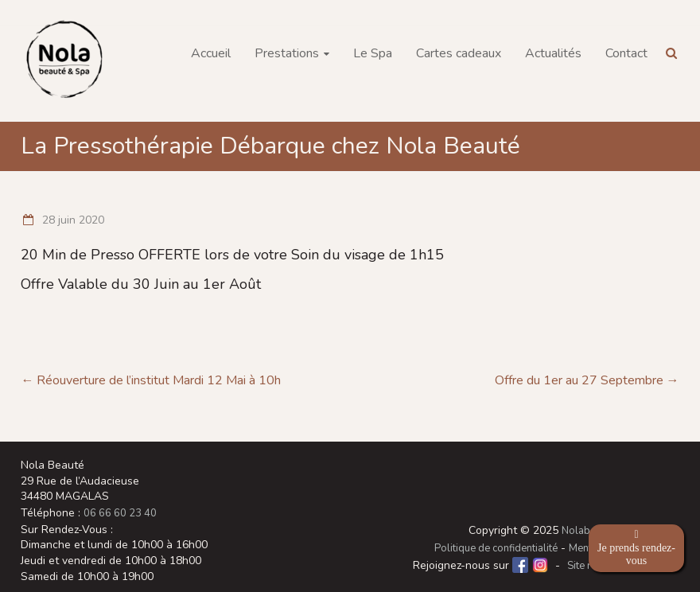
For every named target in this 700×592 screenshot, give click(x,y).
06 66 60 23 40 (120, 513)
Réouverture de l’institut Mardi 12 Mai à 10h (151, 380)
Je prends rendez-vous (636, 548)
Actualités (553, 53)
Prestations (287, 53)
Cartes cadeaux (459, 53)
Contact (626, 53)
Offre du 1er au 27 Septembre (587, 380)
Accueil (211, 53)
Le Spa (373, 53)
